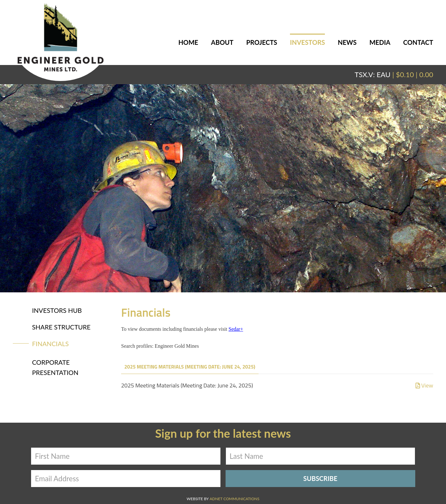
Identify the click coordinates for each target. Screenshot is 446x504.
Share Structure (61, 327)
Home (188, 42)
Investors (307, 42)
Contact (418, 42)
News (347, 42)
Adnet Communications (234, 499)
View (424, 385)
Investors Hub (57, 310)
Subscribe (320, 478)
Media (380, 42)
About (222, 42)
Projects (262, 42)
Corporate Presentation (55, 367)
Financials (50, 344)
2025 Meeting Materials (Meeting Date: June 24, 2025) (190, 367)
